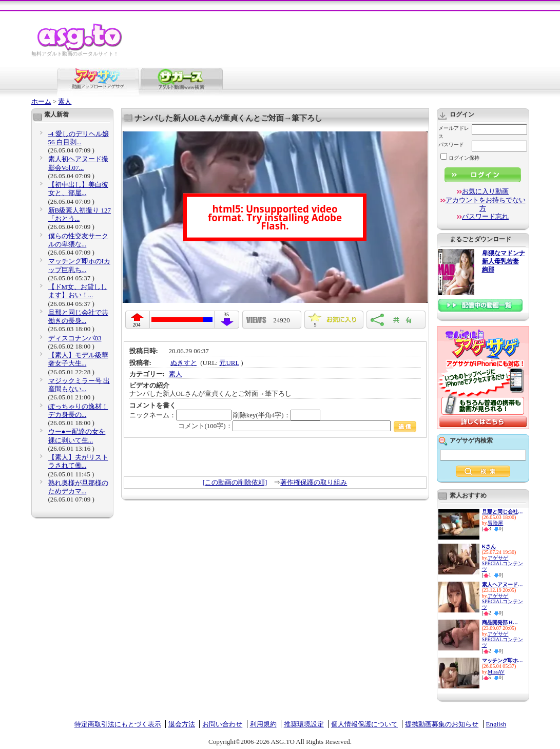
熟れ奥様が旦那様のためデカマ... (78, 487)
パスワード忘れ (485, 216)
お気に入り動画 (485, 191)
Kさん (489, 546)
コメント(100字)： (297, 426)
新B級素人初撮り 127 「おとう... (80, 214)
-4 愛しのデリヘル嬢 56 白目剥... (79, 138)
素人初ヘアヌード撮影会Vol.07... (78, 163)
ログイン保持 (460, 158)
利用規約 (263, 724)
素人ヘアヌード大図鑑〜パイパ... (503, 584)
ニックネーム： (180, 415)
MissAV (496, 672)
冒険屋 (495, 523)
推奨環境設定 (304, 724)
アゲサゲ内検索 (471, 440)
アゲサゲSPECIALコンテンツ (503, 563)
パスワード (451, 145)
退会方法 (182, 724)
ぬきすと (184, 363)
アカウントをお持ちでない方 (486, 204)
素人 (65, 101)
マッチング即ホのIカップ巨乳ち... (79, 265)
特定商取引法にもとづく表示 (118, 724)
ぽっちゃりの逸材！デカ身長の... (78, 410)
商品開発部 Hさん (503, 622)
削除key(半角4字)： (277, 415)
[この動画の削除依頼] (235, 482)
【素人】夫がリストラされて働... (78, 461)
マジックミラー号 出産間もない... (79, 385)
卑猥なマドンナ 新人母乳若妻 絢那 (504, 262)
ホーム (41, 101)
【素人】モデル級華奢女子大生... (78, 359)
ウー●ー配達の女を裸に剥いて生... (77, 436)
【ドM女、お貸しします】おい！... (78, 291)
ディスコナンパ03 (75, 338)
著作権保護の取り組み (314, 482)
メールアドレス (454, 132)
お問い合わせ (222, 724)
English (496, 724)
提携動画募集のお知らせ (442, 724)
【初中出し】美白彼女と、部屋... (78, 189)
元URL (229, 363)
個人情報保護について (364, 724)
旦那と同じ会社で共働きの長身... (78, 316)
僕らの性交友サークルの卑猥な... (78, 240)
